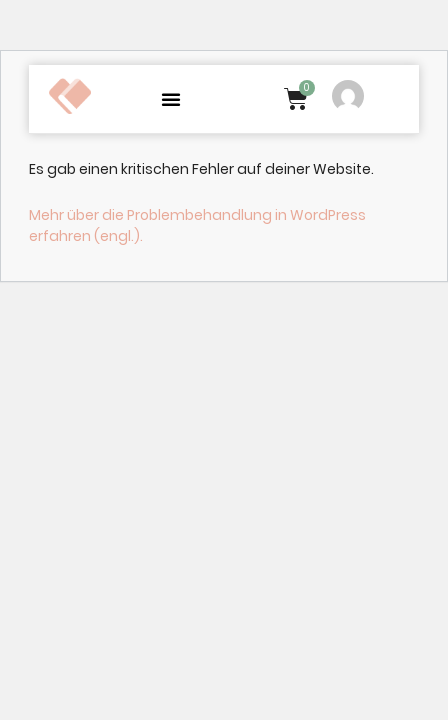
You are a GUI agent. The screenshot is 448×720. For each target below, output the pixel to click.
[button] (171, 99)
